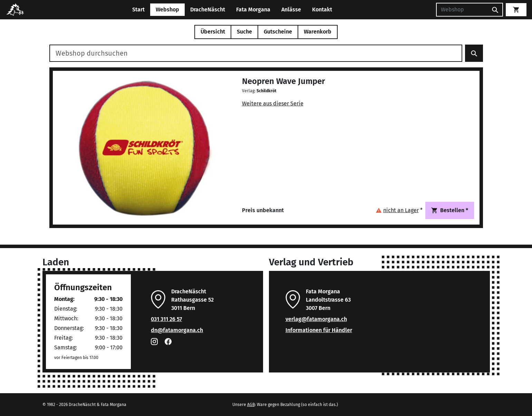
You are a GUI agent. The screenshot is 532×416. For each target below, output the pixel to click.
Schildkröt (267, 91)
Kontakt (322, 10)
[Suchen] (462, 10)
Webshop (167, 10)
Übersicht (213, 32)
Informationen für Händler (319, 330)
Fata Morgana (253, 10)
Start (138, 10)
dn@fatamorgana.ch (177, 330)
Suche (244, 32)
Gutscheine (278, 32)
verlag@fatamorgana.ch (316, 319)
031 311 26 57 (166, 319)
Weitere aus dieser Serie (273, 103)
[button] (399, 210)
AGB (251, 405)
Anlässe (291, 10)
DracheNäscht (208, 10)
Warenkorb (318, 32)
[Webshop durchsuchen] (256, 53)
